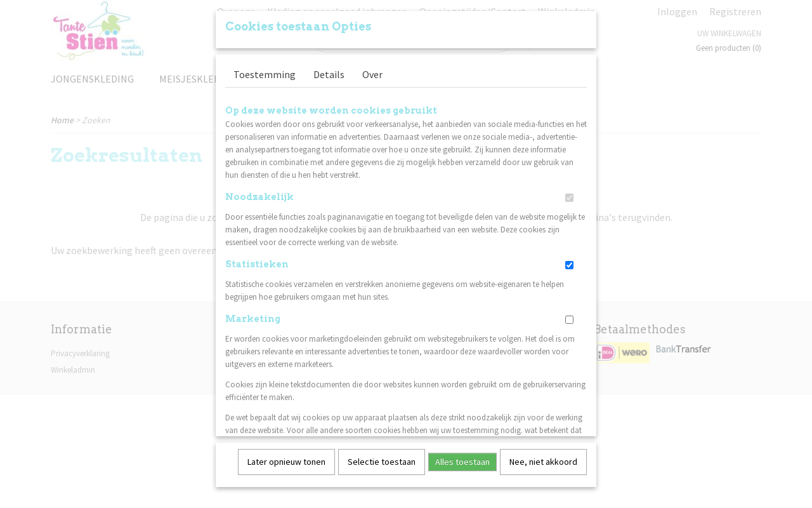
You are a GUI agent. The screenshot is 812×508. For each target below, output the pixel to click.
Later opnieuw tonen (286, 457)
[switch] (569, 193)
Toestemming (265, 70)
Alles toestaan (462, 457)
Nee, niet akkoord (543, 457)
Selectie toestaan (382, 457)
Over (372, 70)
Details (329, 70)
